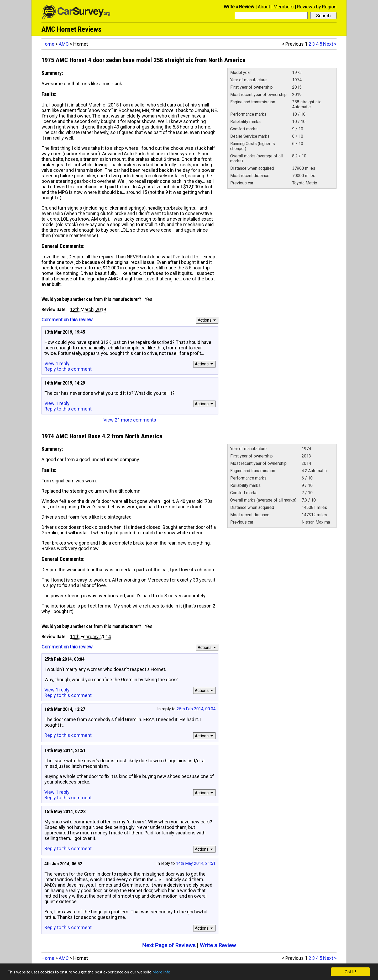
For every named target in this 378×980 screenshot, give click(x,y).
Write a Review (239, 7)
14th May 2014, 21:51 (196, 863)
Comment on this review (67, 320)
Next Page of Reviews (169, 945)
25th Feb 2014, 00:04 (196, 709)
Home (48, 44)
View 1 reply (57, 363)
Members (284, 7)
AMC (64, 44)
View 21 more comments (130, 420)
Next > (330, 44)
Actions (208, 320)
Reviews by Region (317, 7)
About (264, 7)
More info (161, 972)
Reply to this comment (68, 369)
